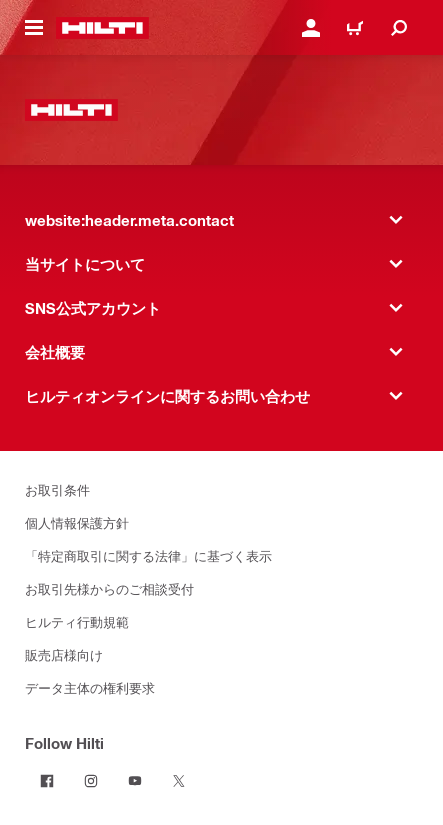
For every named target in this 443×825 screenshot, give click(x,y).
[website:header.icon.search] (399, 28)
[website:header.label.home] (102, 28)
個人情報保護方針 (77, 522)
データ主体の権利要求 (90, 687)
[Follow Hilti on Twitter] (179, 781)
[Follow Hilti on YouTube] (135, 781)
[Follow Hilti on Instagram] (91, 781)
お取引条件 (57, 489)
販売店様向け (64, 654)
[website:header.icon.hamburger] (34, 28)
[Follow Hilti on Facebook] (47, 781)
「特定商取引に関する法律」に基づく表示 (148, 555)
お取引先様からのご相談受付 (109, 588)
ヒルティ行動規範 (77, 621)
